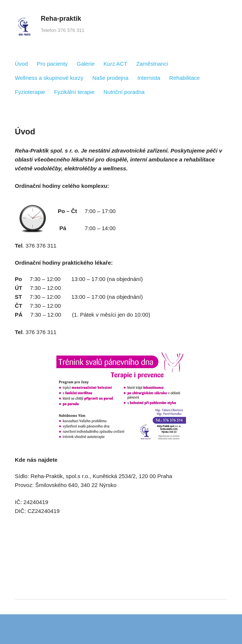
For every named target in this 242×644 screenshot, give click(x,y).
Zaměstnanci (152, 64)
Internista (149, 78)
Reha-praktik (61, 19)
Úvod (21, 64)
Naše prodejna (110, 78)
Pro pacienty (52, 64)
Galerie (86, 64)
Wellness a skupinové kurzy (49, 78)
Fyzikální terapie (74, 92)
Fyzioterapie (30, 92)
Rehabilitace (185, 78)
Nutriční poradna (124, 92)
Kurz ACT (115, 64)
